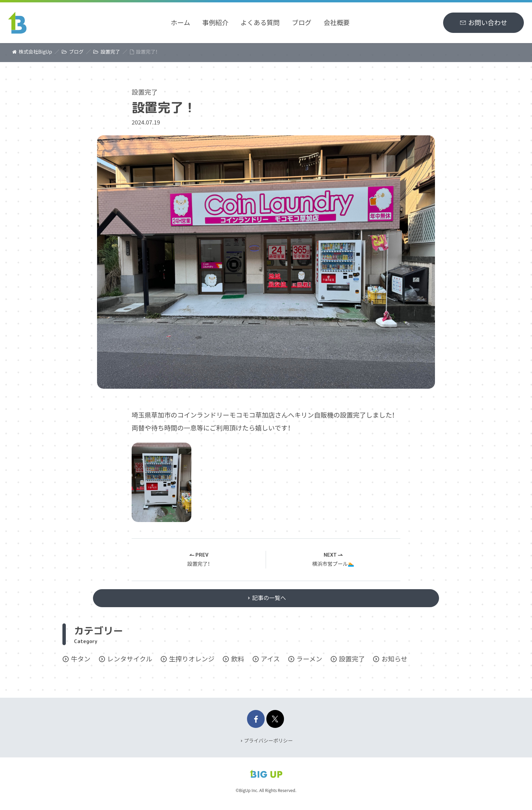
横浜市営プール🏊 (333, 565)
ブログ (302, 22)
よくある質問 (260, 22)
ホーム (180, 22)
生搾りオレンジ (192, 664)
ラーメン (309, 664)
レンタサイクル (130, 664)
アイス (270, 664)
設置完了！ (199, 565)
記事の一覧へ (270, 601)
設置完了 (145, 92)
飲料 (237, 664)
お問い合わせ (488, 22)
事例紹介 (215, 22)
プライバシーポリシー (268, 740)
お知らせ (394, 664)
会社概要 (337, 22)
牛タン (81, 664)
